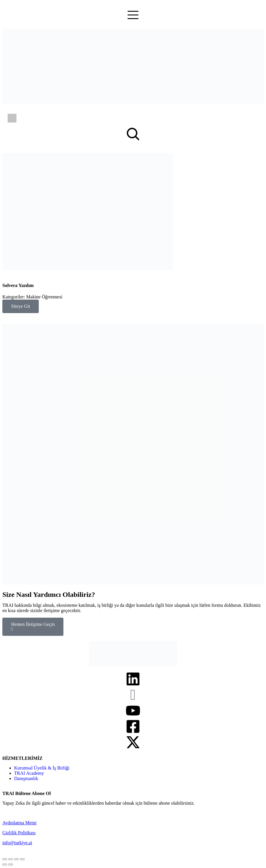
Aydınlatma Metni (19, 823)
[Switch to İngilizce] (12, 118)
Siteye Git (21, 306)
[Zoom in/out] (22, 859)
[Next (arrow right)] (11, 864)
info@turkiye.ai (17, 843)
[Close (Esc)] (5, 859)
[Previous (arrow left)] (5, 864)
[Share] (11, 859)
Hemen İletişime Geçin (33, 627)
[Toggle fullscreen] (16, 859)
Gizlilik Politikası (19, 833)
